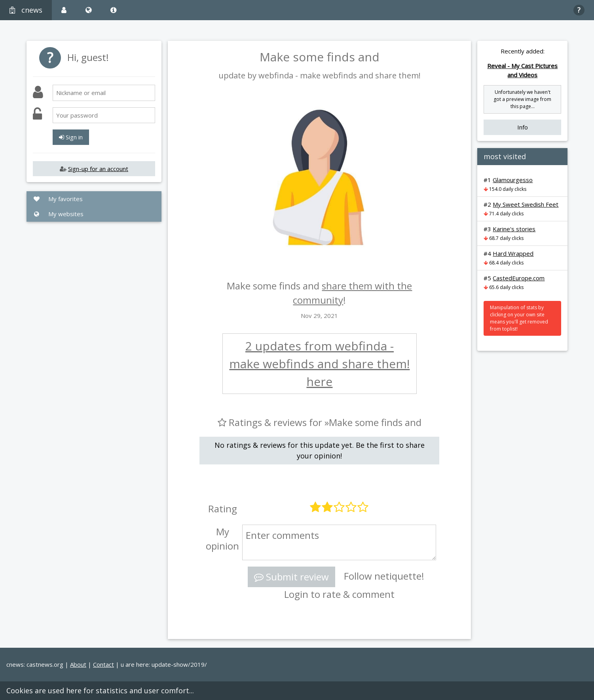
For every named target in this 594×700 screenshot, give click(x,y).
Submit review (291, 577)
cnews (26, 10)
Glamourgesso (513, 180)
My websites (58, 214)
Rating (223, 509)
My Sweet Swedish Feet (526, 204)
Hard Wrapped (513, 253)
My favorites (58, 199)
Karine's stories (514, 229)
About (78, 664)
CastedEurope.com (519, 278)
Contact (103, 664)
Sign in (71, 137)
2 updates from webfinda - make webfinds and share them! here (319, 364)
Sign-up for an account (98, 169)
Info (523, 127)
